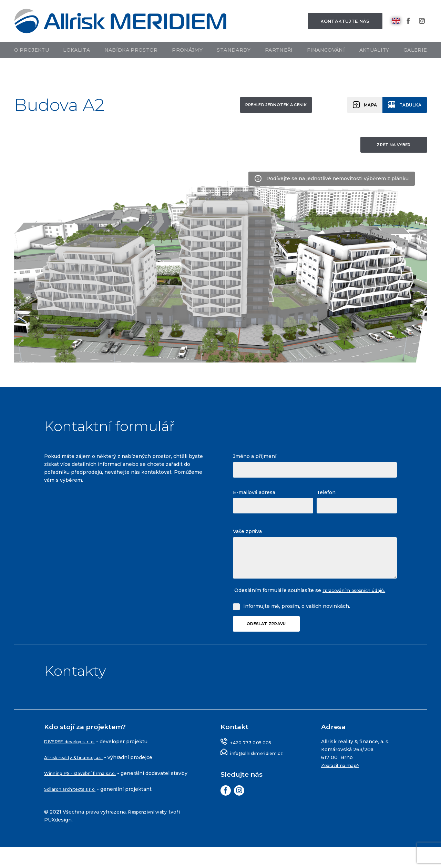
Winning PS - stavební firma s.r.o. (88, 786)
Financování (326, 64)
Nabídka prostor (131, 64)
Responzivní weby (152, 833)
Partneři (279, 64)
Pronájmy (187, 64)
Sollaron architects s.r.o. (75, 810)
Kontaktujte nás (345, 28)
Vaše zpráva (247, 535)
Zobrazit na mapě (344, 778)
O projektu (32, 64)
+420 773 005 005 (254, 755)
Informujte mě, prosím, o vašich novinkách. (297, 617)
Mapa (365, 106)
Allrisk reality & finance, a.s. (79, 770)
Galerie (415, 64)
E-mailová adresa (254, 496)
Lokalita (76, 64)
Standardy (234, 64)
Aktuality (374, 64)
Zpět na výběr (390, 147)
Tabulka (408, 106)
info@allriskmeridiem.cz (261, 766)
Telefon (326, 496)
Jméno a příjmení (255, 460)
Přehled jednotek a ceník (255, 106)
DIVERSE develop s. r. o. (75, 754)
